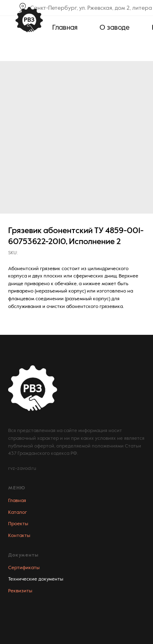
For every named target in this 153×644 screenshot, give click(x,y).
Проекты (18, 524)
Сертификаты (24, 568)
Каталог (18, 513)
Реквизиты (20, 591)
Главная (17, 501)
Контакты (19, 536)
